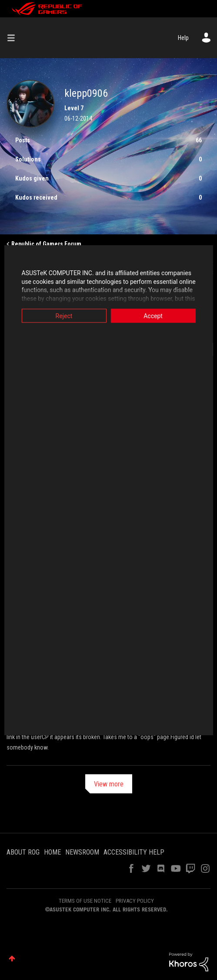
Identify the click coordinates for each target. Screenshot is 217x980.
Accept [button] (155, 316)
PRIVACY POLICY (135, 901)
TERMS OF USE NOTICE (85, 901)
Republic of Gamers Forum (46, 244)
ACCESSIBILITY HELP (134, 852)
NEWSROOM (82, 852)
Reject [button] (62, 316)
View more (109, 784)
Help (183, 38)
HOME (52, 852)
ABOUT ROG (23, 852)
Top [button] (12, 959)
